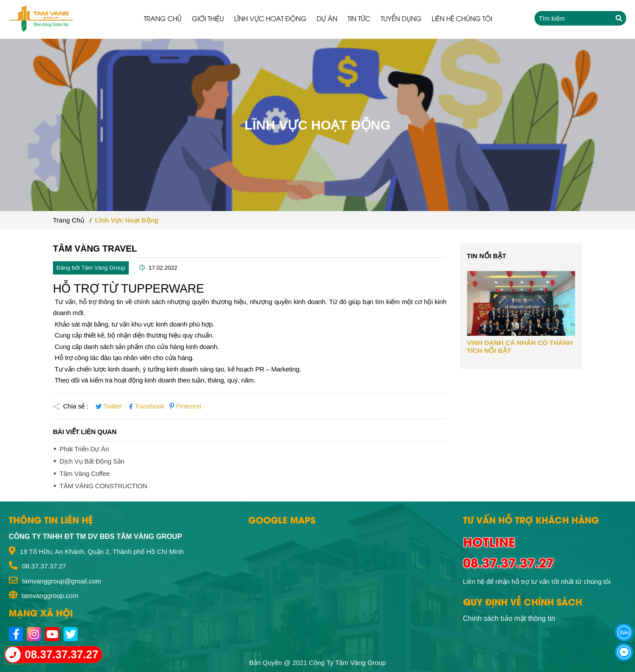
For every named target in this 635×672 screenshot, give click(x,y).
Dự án (327, 18)
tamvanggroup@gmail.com (62, 581)
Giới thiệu (208, 18)
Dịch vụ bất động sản (92, 461)
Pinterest (185, 406)
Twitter (110, 406)
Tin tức (359, 18)
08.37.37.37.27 (44, 566)
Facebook (147, 406)
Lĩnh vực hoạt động (270, 18)
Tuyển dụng (401, 18)
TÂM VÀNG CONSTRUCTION (103, 486)
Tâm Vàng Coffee (85, 473)
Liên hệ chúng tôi (462, 18)
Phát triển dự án (84, 449)
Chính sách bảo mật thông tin (509, 618)
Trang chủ (163, 18)
